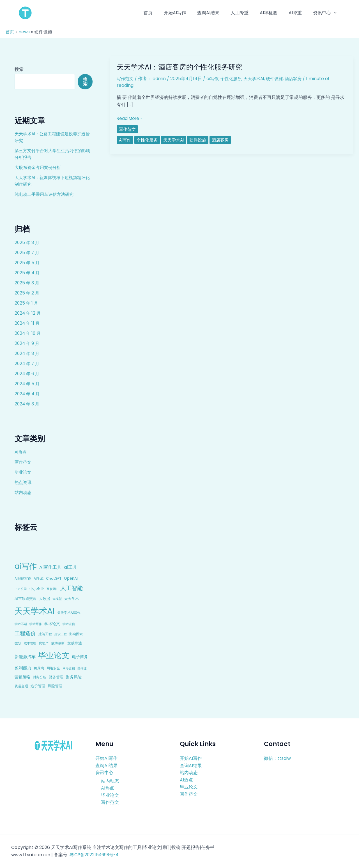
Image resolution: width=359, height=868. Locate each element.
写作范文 (24, 462)
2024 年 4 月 (28, 394)
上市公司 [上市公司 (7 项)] (21, 589)
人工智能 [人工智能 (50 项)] (72, 588)
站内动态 (24, 492)
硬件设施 (280, 79)
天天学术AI (258, 79)
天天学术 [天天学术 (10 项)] (72, 599)
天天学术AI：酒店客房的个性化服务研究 (182, 67)
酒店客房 (300, 79)
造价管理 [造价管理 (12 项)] (38, 686)
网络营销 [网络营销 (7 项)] (69, 668)
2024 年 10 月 (28, 333)
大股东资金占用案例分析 (39, 167)
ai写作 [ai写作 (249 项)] (26, 566)
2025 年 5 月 (27, 263)
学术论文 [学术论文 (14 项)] (52, 624)
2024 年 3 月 (27, 404)
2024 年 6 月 (28, 374)
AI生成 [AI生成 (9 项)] (39, 578)
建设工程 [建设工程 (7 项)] (61, 634)
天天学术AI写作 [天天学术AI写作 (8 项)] (69, 613)
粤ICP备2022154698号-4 (95, 855)
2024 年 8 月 (28, 353)
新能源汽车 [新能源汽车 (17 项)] (25, 657)
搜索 (19, 69)
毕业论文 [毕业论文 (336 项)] (54, 655)
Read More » (130, 119)
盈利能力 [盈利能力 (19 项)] (23, 668)
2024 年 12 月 (28, 313)
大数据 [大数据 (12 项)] (44, 599)
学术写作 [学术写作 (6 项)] (36, 624)
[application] (335, 13)
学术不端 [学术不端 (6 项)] (21, 624)
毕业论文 (24, 472)
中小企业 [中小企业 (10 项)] (37, 589)
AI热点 (21, 452)
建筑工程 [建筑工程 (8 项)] (45, 634)
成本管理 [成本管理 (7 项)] (30, 643)
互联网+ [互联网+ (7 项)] (52, 589)
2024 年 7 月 (28, 364)
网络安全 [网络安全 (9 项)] (53, 668)
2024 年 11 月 (28, 323)
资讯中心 (104, 773)
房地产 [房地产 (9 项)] (44, 643)
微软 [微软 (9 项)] (18, 643)
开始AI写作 (106, 758)
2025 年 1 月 (27, 303)
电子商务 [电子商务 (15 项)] (80, 657)
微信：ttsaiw (277, 758)
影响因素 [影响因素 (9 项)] (76, 634)
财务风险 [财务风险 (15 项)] (74, 677)
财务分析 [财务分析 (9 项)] (40, 677)
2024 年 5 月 (28, 384)
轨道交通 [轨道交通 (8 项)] (21, 686)
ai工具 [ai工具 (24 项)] (71, 567)
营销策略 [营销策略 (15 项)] (22, 677)
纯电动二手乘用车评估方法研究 (46, 194)
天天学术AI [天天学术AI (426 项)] (35, 611)
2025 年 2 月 (27, 293)
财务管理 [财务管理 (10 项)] (56, 677)
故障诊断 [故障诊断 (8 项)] (58, 643)
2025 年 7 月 (27, 253)
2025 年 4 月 (28, 273)
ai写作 (214, 79)
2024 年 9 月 (27, 343)
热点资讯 (24, 482)
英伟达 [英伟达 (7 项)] (82, 668)
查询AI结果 (106, 765)
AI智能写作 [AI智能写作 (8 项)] (23, 579)
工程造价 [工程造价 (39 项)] (25, 633)
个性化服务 (234, 79)
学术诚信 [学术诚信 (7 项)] (69, 624)
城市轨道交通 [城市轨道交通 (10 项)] (26, 599)
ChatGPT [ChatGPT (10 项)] (54, 578)
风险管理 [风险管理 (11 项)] (55, 686)
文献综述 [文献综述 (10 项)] (75, 643)
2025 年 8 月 (27, 242)
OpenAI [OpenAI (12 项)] (71, 578)
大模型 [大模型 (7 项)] (57, 599)
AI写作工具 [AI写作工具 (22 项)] (50, 567)
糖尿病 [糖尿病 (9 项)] (39, 668)
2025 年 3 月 (27, 283)
